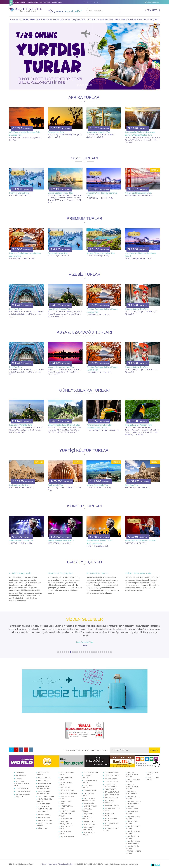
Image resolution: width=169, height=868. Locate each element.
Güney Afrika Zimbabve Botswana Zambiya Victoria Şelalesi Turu (140, 133)
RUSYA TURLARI (111, 789)
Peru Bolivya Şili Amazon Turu (138, 425)
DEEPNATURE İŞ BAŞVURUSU (152, 2)
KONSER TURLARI (90, 790)
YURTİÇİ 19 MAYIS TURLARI (133, 827)
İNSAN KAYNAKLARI (57, 2)
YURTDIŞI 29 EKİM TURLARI (133, 798)
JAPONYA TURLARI (67, 837)
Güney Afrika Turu (56, 132)
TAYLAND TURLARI (112, 798)
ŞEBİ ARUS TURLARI (112, 795)
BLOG (41, 2)
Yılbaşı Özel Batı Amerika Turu (139, 193)
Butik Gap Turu (132, 485)
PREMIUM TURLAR (42, 20)
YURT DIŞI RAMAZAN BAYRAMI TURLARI (133, 775)
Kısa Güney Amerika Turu (59, 309)
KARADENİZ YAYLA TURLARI (89, 782)
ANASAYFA (16, 2)
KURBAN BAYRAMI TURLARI (105, 20)
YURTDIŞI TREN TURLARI (132, 813)
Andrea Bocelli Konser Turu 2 (61, 541)
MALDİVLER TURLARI (87, 818)
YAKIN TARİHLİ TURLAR (109, 815)
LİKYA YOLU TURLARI (87, 810)
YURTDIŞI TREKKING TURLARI (133, 808)
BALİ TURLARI (43, 812)
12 (81, 652)
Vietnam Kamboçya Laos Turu (61, 367)
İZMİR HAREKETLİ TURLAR (66, 828)
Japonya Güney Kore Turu (137, 309)
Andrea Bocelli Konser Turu (21, 541)
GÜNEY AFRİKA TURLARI (65, 802)
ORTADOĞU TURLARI (112, 776)
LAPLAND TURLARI (90, 806)
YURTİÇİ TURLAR (155, 20)
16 (90, 652)
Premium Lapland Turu (19, 193)
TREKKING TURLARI (112, 805)
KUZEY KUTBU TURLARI (88, 794)
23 (105, 652)
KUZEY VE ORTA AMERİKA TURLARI (88, 799)
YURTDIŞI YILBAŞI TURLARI (133, 818)
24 (107, 652)
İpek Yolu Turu (16, 309)
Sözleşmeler (20, 797)
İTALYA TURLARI (66, 819)
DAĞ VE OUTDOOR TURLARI (66, 774)
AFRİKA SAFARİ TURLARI (43, 774)
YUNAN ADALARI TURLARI (110, 819)
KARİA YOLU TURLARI (87, 787)
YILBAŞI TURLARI (131, 20)
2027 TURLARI (14, 20)
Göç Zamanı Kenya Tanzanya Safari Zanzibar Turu (25, 133)
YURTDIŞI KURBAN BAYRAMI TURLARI (133, 803)
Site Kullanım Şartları (23, 794)
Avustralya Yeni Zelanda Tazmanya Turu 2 (102, 194)
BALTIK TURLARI (44, 818)
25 (109, 652)
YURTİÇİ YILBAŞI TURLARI (152, 779)
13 (83, 652)
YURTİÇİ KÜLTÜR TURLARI (132, 847)
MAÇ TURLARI (89, 814)
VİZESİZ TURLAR (65, 20)
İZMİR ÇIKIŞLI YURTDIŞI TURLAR (65, 823)
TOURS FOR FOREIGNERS (108, 802)
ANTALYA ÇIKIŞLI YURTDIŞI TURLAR (43, 792)
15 (88, 652)
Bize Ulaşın (20, 778)
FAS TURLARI (65, 787)
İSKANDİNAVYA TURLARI (65, 815)
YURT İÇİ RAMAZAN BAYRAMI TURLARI (133, 787)
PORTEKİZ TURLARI (112, 781)
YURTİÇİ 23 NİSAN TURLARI (133, 832)
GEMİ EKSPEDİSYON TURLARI (67, 797)
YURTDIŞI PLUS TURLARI (78, 20)
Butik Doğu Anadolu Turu (97, 485)
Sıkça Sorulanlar (21, 776)
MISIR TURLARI (89, 822)
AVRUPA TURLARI (44, 804)
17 (92, 652)
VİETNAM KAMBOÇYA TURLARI (112, 809)
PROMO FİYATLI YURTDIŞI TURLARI (110, 785)
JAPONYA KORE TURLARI (65, 833)
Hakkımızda (20, 773)
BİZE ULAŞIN (47, 2)
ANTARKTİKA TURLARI (46, 796)
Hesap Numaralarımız (23, 791)
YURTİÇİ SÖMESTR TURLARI (133, 852)
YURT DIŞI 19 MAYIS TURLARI (111, 829)
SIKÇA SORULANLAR (33, 2)
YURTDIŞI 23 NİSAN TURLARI (131, 793)
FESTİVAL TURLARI (67, 790)
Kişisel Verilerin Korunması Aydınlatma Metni (21, 783)
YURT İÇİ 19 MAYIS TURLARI (133, 781)
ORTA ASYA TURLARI (112, 773)
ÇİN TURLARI (43, 828)
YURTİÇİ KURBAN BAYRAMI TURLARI (133, 842)
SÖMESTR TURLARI (143, 20)
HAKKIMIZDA (24, 2)
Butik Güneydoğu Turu (19, 485)
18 (94, 652)
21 (100, 652)
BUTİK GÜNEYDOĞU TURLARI (44, 824)
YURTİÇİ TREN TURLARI (152, 774)
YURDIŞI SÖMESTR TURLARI (111, 824)
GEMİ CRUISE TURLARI (69, 793)
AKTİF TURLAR (43, 780)
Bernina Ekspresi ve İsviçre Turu (101, 253)
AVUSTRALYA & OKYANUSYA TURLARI (44, 808)
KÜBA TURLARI (89, 803)
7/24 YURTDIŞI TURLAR (27, 20)
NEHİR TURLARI (89, 825)
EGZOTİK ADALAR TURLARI (66, 784)
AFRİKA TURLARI (44, 778)
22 (102, 652)
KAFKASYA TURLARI (91, 773)
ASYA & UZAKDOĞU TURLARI (44, 800)
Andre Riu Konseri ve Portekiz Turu (141, 541)
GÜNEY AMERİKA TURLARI (65, 807)
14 (86, 652)
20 (98, 652)
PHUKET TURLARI (111, 778)
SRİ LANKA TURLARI (112, 792)
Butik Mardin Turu (56, 485)
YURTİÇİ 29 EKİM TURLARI (132, 837)
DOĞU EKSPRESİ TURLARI (66, 779)
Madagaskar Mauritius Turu (98, 132)
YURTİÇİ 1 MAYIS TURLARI (132, 822)
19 (96, 652)
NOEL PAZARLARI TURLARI (89, 833)
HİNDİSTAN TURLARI (68, 811)
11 (79, 652)
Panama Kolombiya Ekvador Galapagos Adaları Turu (99, 426)
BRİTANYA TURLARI (45, 820)
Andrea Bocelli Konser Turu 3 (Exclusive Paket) (99, 542)
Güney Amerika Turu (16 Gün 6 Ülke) (64, 425)
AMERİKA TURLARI (45, 783)
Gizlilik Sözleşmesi (22, 788)
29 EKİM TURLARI (120, 20)
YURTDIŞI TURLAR (54, 20)
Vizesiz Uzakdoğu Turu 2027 (61, 193)
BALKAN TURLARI (44, 815)
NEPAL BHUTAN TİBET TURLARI (88, 829)
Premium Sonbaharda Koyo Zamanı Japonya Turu (25, 255)
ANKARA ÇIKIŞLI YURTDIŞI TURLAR (43, 787)
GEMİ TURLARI (91, 20)
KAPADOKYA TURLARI (87, 777)
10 (77, 652)
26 (111, 652)
